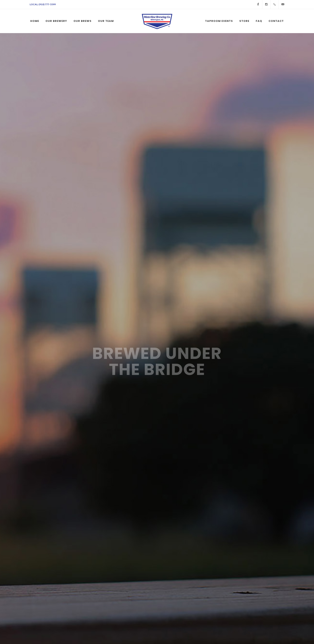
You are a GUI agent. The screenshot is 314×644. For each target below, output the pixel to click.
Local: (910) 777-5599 (43, 4)
